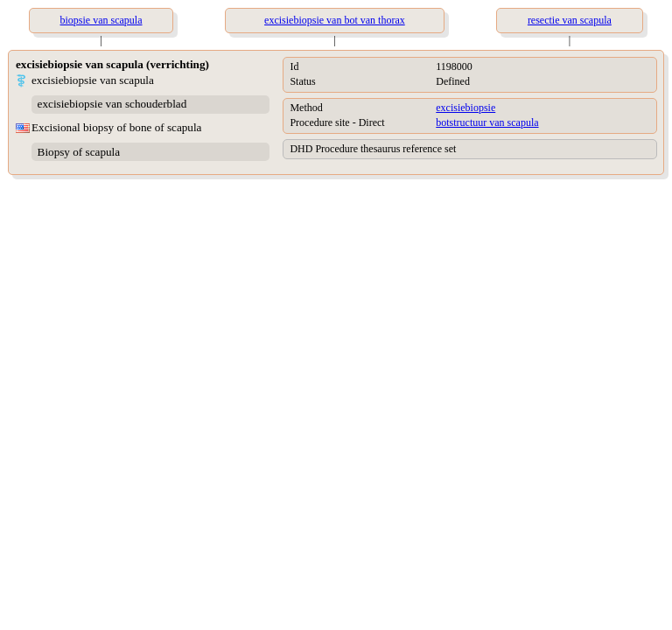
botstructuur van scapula (487, 122)
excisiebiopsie (465, 108)
